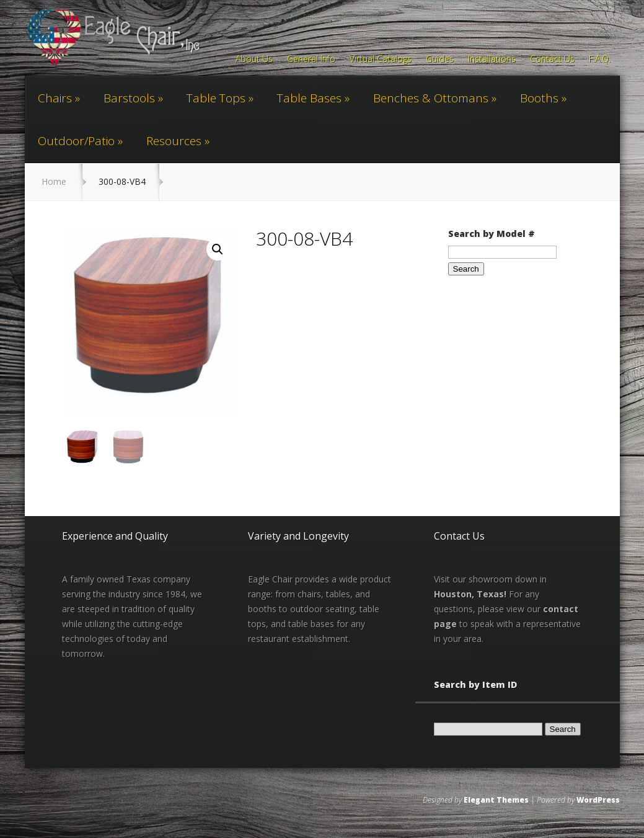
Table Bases (309, 98)
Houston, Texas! (470, 593)
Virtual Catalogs (381, 60)
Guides (440, 60)
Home (54, 181)
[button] (218, 249)
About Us (254, 60)
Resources (174, 141)
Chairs (55, 98)
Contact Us (552, 60)
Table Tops (216, 98)
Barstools (129, 98)
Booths (539, 98)
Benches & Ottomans (431, 98)
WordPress (598, 799)
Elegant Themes (496, 799)
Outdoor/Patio (76, 141)
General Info (311, 60)
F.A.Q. (600, 60)
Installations (492, 60)
